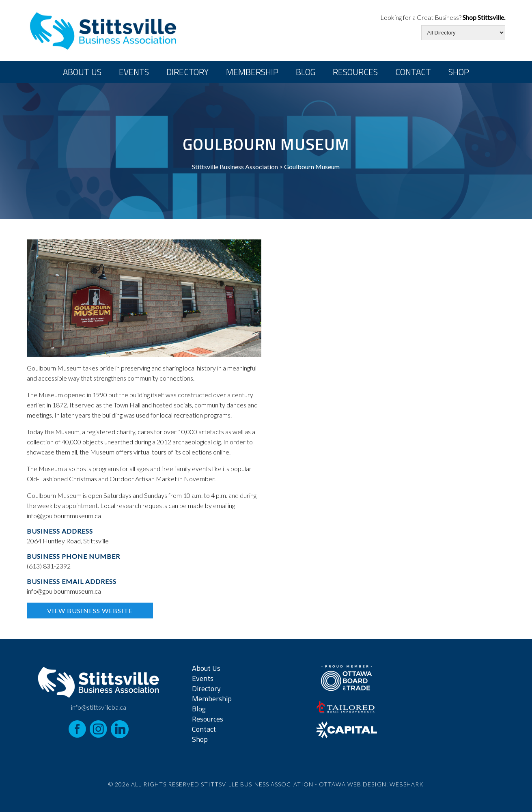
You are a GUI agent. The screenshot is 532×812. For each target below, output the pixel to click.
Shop (459, 72)
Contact (413, 72)
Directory (187, 72)
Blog (306, 72)
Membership (252, 72)
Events (134, 72)
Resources (355, 72)
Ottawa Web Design (353, 784)
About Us (82, 72)
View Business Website (90, 611)
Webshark (407, 784)
